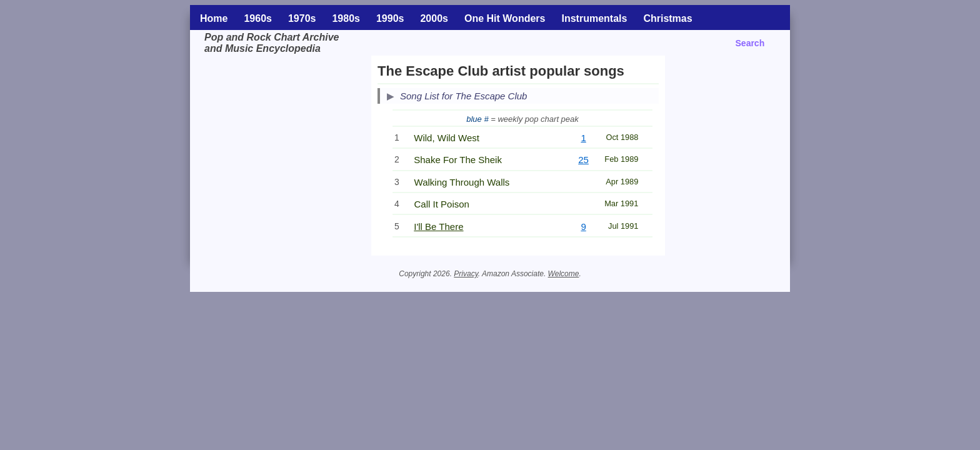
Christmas (667, 18)
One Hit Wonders (505, 18)
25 (583, 160)
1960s (258, 18)
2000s (434, 18)
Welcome (564, 274)
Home (214, 18)
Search (750, 43)
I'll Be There (438, 227)
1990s (390, 18)
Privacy (466, 274)
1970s (302, 18)
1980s (346, 18)
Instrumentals (594, 18)
